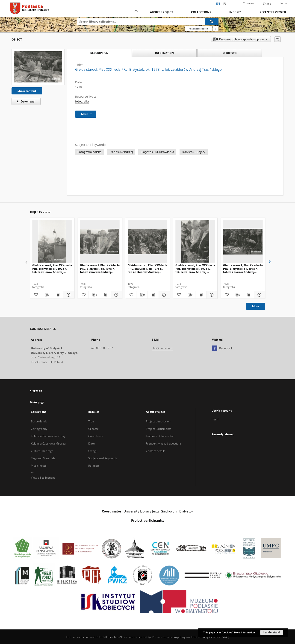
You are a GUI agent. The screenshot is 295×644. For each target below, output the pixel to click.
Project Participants (159, 429)
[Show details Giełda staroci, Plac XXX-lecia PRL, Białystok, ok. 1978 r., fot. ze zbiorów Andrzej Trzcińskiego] (68, 295)
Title (91, 421)
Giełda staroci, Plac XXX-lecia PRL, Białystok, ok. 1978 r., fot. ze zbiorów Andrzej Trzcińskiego (52, 268)
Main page (37, 402)
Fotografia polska (89, 152)
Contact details (156, 451)
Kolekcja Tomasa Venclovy (48, 436)
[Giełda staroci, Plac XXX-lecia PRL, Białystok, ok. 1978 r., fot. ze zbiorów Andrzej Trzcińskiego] (38, 67)
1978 (78, 87)
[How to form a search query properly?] (215, 29)
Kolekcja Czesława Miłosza (48, 443)
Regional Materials (43, 458)
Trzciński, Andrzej (121, 152)
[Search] (212, 21)
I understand (272, 632)
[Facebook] (215, 348)
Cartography (39, 429)
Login (283, 3)
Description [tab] (99, 53)
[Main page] (136, 12)
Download (25, 101)
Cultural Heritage (42, 451)
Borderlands (39, 421)
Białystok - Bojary (194, 152)
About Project (162, 12)
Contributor (96, 436)
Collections (201, 12)
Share (267, 4)
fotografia (82, 101)
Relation (94, 466)
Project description (158, 421)
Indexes (236, 12)
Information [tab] (164, 53)
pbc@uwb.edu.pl (162, 348)
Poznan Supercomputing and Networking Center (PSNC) (190, 637)
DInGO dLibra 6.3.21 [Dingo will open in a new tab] (109, 637)
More (256, 306)
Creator (93, 429)
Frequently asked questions (164, 443)
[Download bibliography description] (46, 295)
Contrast (249, 3)
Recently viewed (273, 12)
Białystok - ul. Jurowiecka (157, 152)
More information (245, 632)
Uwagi (92, 451)
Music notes (39, 466)
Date (91, 443)
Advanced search (198, 29)
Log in (215, 419)
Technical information (160, 436)
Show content (27, 91)
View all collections (43, 478)
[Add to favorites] (278, 39)
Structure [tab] (230, 53)
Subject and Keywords (103, 458)
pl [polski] (225, 4)
